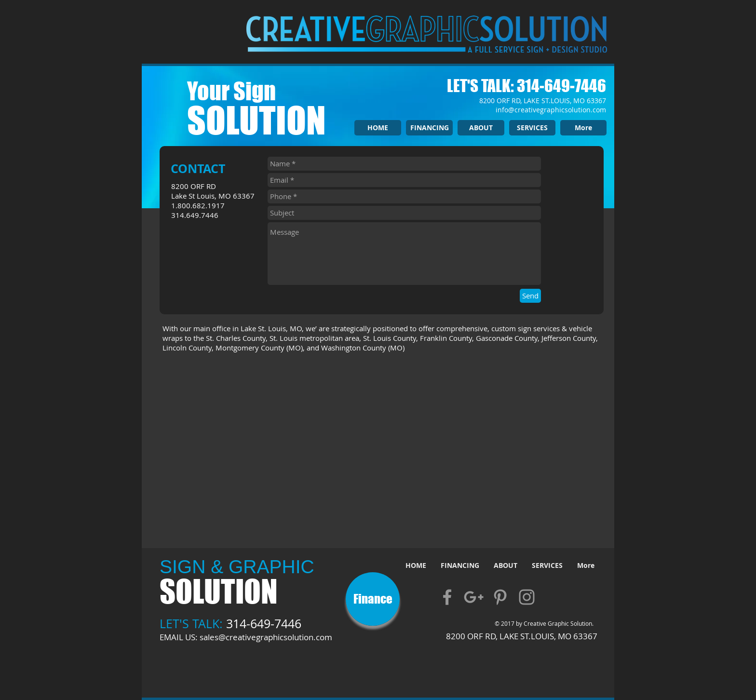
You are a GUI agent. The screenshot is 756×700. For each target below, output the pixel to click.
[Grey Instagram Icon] (527, 597)
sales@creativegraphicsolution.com (266, 637)
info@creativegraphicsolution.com (551, 110)
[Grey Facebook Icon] (447, 597)
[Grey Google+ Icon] (474, 597)
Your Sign (231, 91)
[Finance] (373, 599)
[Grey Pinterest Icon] (500, 597)
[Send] (530, 296)
